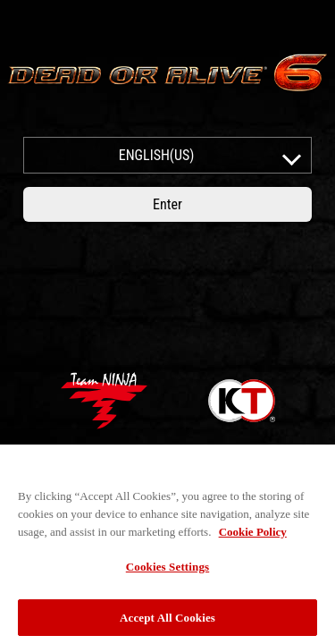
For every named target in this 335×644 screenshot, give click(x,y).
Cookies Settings (167, 570)
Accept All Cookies (167, 621)
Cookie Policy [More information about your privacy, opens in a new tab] (253, 535)
